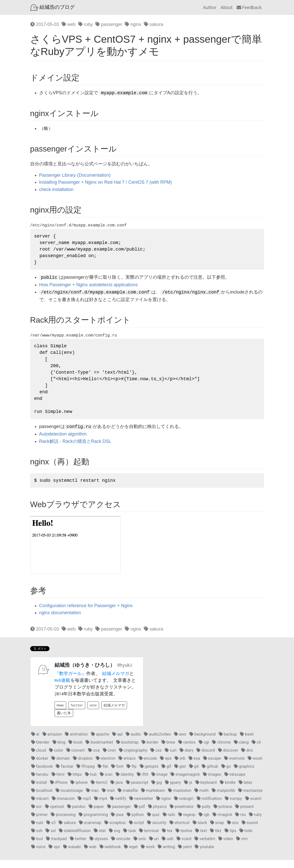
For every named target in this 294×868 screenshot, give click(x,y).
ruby (86, 24)
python (135, 823)
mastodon (180, 799)
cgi (204, 750)
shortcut (180, 831)
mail (108, 799)
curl (171, 758)
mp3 (84, 807)
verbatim (205, 847)
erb (180, 766)
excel (255, 766)
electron (106, 766)
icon (106, 782)
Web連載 (62, 688)
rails (169, 823)
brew (168, 750)
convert (76, 758)
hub (91, 782)
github (210, 774)
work (148, 855)
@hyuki (125, 673)
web (69, 24)
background (202, 742)
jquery (173, 790)
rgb (204, 823)
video (226, 847)
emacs (127, 766)
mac (92, 799)
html (58, 782)
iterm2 (99, 790)
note (93, 713)
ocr (37, 815)
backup (228, 742)
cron (109, 758)
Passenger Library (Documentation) (75, 175)
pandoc (76, 815)
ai (35, 742)
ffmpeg (86, 774)
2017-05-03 (45, 24)
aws (180, 742)
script (137, 831)
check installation (56, 189)
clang (241, 750)
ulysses (99, 847)
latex (245, 790)
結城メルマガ (116, 682)
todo (246, 839)
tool (37, 847)
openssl (55, 815)
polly (204, 815)
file (103, 774)
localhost (42, 799)
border (150, 750)
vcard (184, 847)
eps (166, 766)
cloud (39, 758)
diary (186, 758)
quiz (153, 823)
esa (194, 766)
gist (180, 774)
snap (217, 831)
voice (38, 855)
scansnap (90, 831)
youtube (204, 855)
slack (200, 831)
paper (96, 815)
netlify (118, 807)
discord (206, 758)
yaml (185, 855)
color (56, 758)
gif (166, 774)
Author (210, 7)
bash (247, 742)
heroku (40, 782)
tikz (216, 839)
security (157, 831)
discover (228, 758)
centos (187, 750)
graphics (244, 774)
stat (100, 839)
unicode (121, 847)
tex (167, 839)
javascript (137, 790)
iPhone (59, 790)
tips (230, 839)
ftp (132, 774)
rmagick (222, 823)
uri (154, 847)
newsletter (141, 807)
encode (148, 766)
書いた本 (64, 721)
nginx (133, 24)
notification (209, 807)
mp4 (101, 807)
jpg (157, 790)
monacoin (63, 807)
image (159, 782)
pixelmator (182, 815)
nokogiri (184, 807)
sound (250, 831)
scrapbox (115, 831)
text (201, 839)
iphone (79, 790)
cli (256, 750)
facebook (42, 774)
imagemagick (185, 782)
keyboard (206, 790)
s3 (51, 831)
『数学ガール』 (70, 682)
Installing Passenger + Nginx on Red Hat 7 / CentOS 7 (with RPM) (106, 182)
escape (212, 766)
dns (247, 758)
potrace (223, 815)
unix (140, 847)
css (156, 758)
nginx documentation (60, 621)
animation (76, 742)
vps (54, 855)
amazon (52, 742)
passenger (109, 24)
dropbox (83, 766)
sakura (154, 24)
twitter (78, 847)
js (188, 790)
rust (37, 831)
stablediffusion (75, 839)
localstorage (69, 799)
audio (133, 742)
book (75, 750)
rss (240, 823)
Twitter (77, 713)
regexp (187, 823)
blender (40, 750)
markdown (153, 799)
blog (59, 750)
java (117, 790)
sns (233, 831)
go (226, 774)
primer (39, 823)
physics (157, 815)
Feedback (249, 7)
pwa (117, 823)
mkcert (40, 807)
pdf (140, 815)
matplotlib (223, 799)
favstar (65, 774)
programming (93, 823)
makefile (128, 799)
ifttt (142, 782)
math (202, 799)
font (117, 774)
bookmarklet (99, 750)
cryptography (133, 758)
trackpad (56, 847)
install (39, 790)
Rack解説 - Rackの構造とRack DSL (75, 449)
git (194, 774)
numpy (233, 807)
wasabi (72, 855)
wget (131, 855)
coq (94, 758)
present (244, 815)
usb (167, 847)
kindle (228, 790)
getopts (149, 774)
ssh (37, 839)
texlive (184, 839)
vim (242, 847)
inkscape (235, 782)
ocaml (253, 807)
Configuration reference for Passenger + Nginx (86, 614)
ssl (51, 839)
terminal (149, 839)
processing (63, 823)
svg (115, 839)
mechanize (250, 799)
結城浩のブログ (53, 8)
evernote (234, 766)
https (75, 782)
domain (61, 766)
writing (166, 855)
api (117, 742)
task (130, 839)
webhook (110, 855)
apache (100, 742)
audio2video (157, 742)
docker (40, 766)
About (227, 7)
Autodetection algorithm (63, 442)
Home (60, 713)
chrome (221, 750)
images (212, 782)
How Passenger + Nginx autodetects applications (89, 287)
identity (125, 782)
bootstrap (127, 750)
